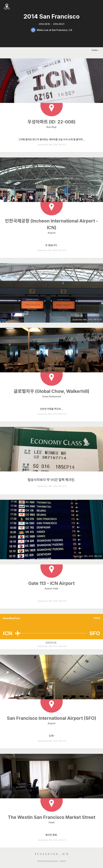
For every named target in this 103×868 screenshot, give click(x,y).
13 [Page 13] (67, 854)
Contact (63, 861)
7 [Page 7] (51, 854)
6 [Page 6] (49, 854)
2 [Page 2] (38, 854)
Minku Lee (43, 30)
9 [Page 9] (57, 854)
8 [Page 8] (54, 854)
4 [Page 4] (43, 854)
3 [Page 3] (41, 854)
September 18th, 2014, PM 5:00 (52, 646)
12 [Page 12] (63, 854)
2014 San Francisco (52, 16)
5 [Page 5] (46, 854)
